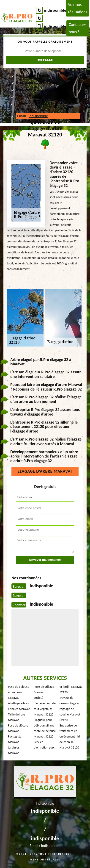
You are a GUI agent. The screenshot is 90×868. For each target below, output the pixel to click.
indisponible (55, 10)
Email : (33, 116)
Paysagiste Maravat (15, 739)
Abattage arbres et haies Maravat (19, 706)
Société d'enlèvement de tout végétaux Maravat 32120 (45, 706)
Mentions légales (45, 860)
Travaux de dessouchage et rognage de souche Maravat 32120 (70, 709)
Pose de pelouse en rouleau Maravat (19, 692)
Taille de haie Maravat (16, 717)
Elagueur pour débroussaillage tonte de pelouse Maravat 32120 (45, 728)
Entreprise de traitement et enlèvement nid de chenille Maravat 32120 (70, 736)
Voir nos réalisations (78, 8)
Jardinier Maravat (14, 750)
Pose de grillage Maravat (44, 689)
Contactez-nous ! (78, 28)
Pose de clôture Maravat (18, 728)
